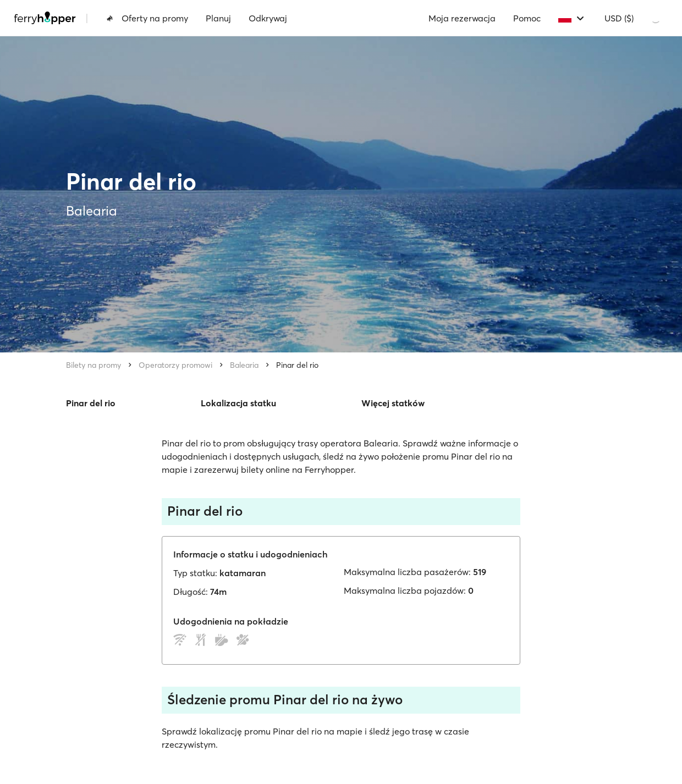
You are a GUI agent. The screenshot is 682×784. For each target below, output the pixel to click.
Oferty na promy (147, 18)
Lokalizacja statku (238, 403)
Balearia (244, 365)
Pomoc (527, 18)
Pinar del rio (297, 365)
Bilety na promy (94, 365)
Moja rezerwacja (462, 18)
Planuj (218, 18)
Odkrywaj (268, 18)
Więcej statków (393, 403)
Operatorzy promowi (175, 365)
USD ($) (619, 18)
